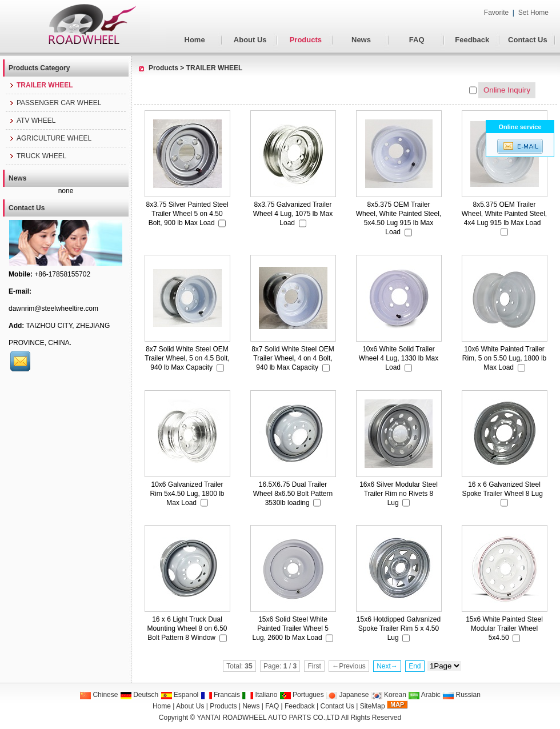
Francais (220, 695)
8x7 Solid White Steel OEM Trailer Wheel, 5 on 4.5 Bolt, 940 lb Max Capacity (187, 358)
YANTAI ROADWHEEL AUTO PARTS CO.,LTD (269, 718)
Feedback (472, 40)
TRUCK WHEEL (37, 156)
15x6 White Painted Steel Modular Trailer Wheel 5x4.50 (504, 628)
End (415, 666)
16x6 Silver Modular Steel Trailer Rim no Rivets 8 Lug (399, 494)
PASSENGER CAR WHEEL (55, 103)
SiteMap (373, 706)
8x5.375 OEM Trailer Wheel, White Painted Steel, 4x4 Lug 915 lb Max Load (504, 214)
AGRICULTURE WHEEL (50, 138)
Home (195, 40)
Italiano (259, 695)
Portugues (302, 695)
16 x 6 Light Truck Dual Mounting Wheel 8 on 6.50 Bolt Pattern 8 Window (187, 628)
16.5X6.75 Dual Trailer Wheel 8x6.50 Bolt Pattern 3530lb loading (293, 494)
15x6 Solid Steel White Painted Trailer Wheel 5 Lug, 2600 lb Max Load (291, 628)
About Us (250, 40)
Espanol (180, 695)
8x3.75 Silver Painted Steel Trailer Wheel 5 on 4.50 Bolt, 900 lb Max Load (187, 214)
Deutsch (139, 695)
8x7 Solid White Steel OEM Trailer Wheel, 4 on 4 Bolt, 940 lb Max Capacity (293, 358)
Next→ (387, 666)
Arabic (424, 695)
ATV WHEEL (32, 121)
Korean (389, 695)
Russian (461, 695)
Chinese (99, 695)
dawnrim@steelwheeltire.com (53, 309)
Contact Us (528, 40)
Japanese (347, 695)
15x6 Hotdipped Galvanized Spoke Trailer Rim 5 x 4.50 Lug (399, 628)
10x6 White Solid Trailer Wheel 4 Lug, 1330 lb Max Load (399, 358)
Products (306, 40)
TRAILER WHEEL (215, 68)
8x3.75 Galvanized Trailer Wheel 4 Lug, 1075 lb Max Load (293, 214)
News (361, 40)
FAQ (417, 40)
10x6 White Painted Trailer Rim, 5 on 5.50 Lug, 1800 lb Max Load (504, 358)
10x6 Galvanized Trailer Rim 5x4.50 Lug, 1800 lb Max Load (187, 494)
